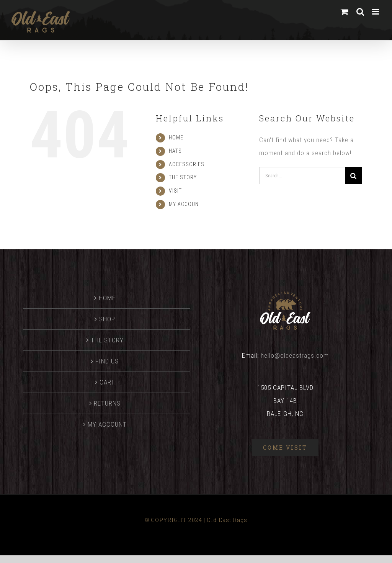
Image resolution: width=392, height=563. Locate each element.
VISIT (175, 191)
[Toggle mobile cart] (345, 12)
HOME (176, 137)
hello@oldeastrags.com (295, 355)
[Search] (354, 176)
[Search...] (302, 176)
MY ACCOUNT (185, 204)
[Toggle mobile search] (360, 12)
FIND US (107, 361)
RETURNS (107, 403)
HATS (175, 151)
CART (107, 382)
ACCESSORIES (187, 164)
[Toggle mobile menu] (376, 12)
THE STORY (183, 177)
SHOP (107, 319)
